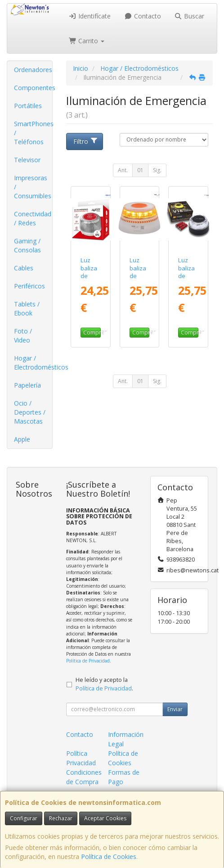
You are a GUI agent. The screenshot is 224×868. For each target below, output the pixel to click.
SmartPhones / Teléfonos (33, 133)
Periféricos (29, 286)
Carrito (87, 41)
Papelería (27, 385)
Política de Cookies (109, 857)
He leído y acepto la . (104, 684)
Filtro (86, 141)
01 (140, 170)
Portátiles (28, 106)
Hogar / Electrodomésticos (33, 363)
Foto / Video (23, 336)
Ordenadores (33, 70)
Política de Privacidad (88, 661)
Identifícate (90, 16)
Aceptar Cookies (105, 818)
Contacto (143, 16)
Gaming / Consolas (27, 245)
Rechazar (61, 818)
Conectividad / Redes (33, 218)
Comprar (92, 332)
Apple (22, 439)
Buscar (190, 16)
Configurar (24, 818)
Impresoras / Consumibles (33, 187)
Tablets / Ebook (27, 308)
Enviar (175, 709)
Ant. (123, 170)
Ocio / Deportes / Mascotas (30, 412)
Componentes (33, 88)
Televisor (27, 160)
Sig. (157, 170)
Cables (24, 268)
